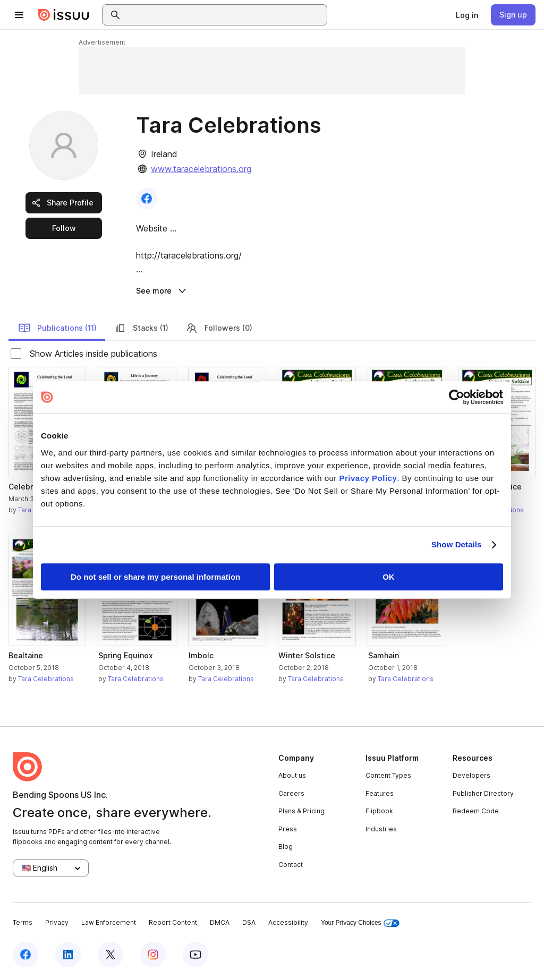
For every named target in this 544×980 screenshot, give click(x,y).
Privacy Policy (368, 478)
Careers (291, 793)
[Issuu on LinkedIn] (68, 955)
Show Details (457, 544)
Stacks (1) (141, 328)
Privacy (57, 922)
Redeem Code (476, 811)
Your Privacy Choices (360, 923)
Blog (286, 846)
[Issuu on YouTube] (195, 955)
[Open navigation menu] (19, 15)
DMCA (220, 922)
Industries (381, 829)
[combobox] (224, 15)
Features (380, 793)
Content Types (388, 775)
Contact (291, 865)
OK (389, 577)
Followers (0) (219, 328)
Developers (471, 775)
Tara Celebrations (46, 679)
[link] (467, 15)
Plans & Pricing (301, 811)
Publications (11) (57, 328)
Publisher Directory (483, 793)
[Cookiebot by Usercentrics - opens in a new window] (457, 397)
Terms (23, 922)
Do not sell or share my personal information (155, 577)
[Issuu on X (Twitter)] (110, 955)
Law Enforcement (109, 922)
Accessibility (288, 922)
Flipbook (379, 811)
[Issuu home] (64, 15)
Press (288, 829)
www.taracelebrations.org (201, 169)
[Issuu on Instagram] (153, 955)
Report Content (173, 922)
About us (292, 775)
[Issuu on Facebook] (25, 955)
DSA (249, 922)
